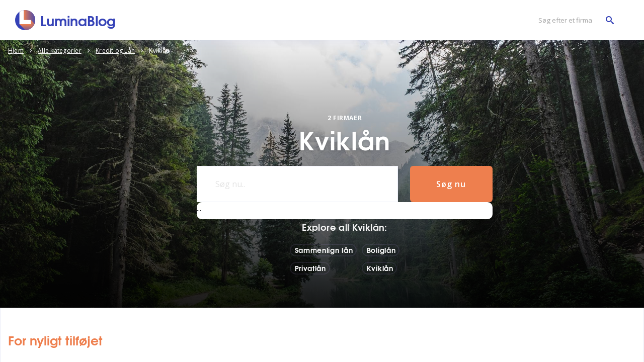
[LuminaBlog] (66, 20)
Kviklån (380, 268)
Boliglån (381, 250)
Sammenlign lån (324, 250)
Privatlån (310, 268)
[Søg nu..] (297, 184)
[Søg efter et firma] (574, 20)
